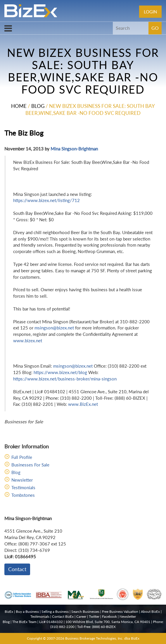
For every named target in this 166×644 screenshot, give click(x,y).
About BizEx (150, 611)
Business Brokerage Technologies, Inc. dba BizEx (102, 638)
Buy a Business (27, 611)
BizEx (9, 611)
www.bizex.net (28, 341)
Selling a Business (55, 611)
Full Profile (22, 457)
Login (150, 12)
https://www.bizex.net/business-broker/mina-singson (65, 379)
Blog (38, 106)
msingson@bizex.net (54, 328)
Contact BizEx (63, 616)
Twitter (94, 616)
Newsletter (22, 480)
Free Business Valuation (120, 611)
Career (81, 616)
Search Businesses (85, 611)
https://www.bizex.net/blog (60, 372)
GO (155, 28)
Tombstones (23, 495)
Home (19, 106)
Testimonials (23, 487)
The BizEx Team (24, 622)
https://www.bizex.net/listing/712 (46, 200)
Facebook (109, 616)
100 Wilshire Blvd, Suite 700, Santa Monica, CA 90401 (108, 622)
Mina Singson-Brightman (74, 149)
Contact (17, 569)
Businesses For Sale (30, 465)
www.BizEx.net (83, 404)
